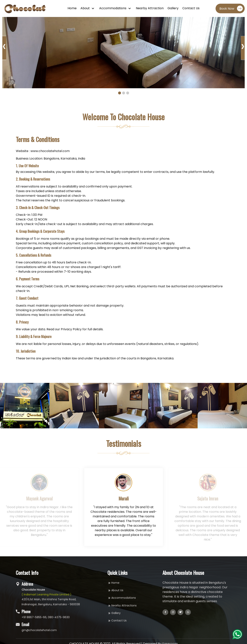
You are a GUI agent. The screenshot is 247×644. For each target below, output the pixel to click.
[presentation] (4, 48)
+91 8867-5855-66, (34, 617)
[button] (120, 93)
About (85, 8)
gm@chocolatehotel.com (39, 630)
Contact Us (191, 8)
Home (72, 8)
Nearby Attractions (122, 606)
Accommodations (113, 8)
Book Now (231, 8)
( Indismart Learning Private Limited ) (47, 594)
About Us (115, 590)
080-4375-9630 (59, 617)
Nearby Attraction (150, 8)
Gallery (173, 8)
